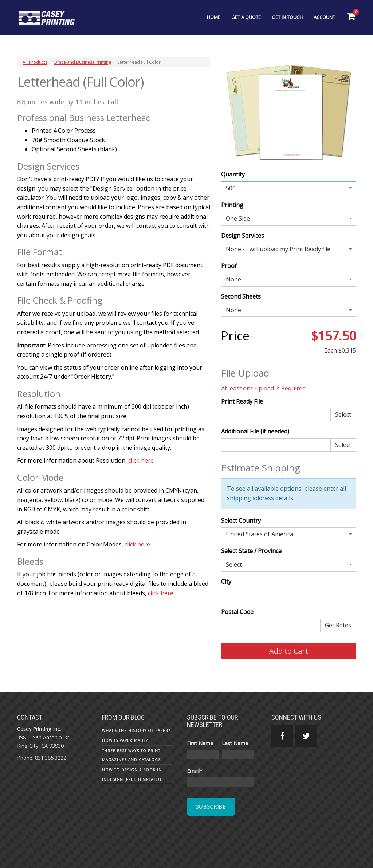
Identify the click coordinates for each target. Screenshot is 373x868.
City (226, 581)
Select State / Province (251, 551)
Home (214, 17)
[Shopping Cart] (351, 16)
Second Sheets (241, 296)
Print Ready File (242, 401)
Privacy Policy (28, 831)
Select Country (241, 521)
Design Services (243, 236)
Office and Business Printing (82, 62)
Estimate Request (94, 840)
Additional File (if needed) (255, 431)
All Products (35, 62)
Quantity (233, 174)
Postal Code (237, 612)
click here (141, 460)
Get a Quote (246, 17)
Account (324, 17)
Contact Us (86, 831)
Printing (232, 205)
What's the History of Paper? (136, 731)
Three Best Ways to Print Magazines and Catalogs (131, 755)
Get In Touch (287, 17)
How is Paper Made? (125, 740)
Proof (229, 266)
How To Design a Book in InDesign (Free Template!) (132, 775)
